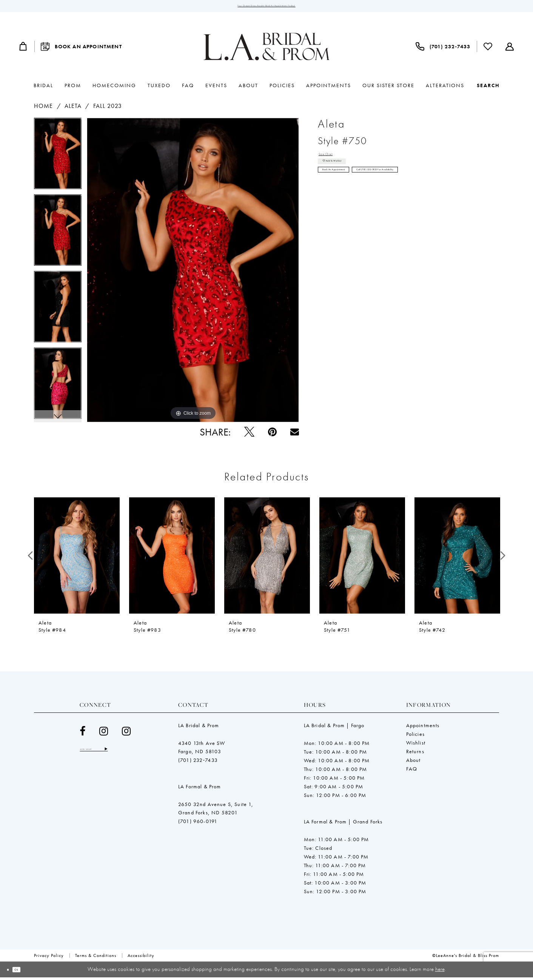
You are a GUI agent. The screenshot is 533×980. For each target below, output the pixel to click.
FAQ (412, 772)
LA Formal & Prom (200, 789)
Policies (415, 737)
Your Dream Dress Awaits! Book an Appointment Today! (267, 8)
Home (43, 109)
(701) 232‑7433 (198, 763)
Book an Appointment (349, 190)
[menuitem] (23, 49)
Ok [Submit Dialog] (27, 972)
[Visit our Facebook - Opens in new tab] (83, 734)
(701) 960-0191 (198, 824)
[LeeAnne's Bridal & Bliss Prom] (266, 49)
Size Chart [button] (333, 159)
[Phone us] (443, 49)
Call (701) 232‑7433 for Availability (435, 190)
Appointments (423, 728)
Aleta (73, 109)
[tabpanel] (58, 159)
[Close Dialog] (11, 972)
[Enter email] (108, 754)
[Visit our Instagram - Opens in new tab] (104, 734)
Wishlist (416, 746)
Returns (415, 754)
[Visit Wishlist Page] (488, 49)
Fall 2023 (108, 109)
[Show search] (488, 88)
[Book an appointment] (81, 49)
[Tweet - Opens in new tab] (249, 435)
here (440, 972)
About (414, 763)
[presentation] (77, 558)
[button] (23, 49)
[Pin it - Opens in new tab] (272, 435)
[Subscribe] (133, 754)
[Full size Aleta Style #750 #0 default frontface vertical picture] (193, 273)
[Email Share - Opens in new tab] (295, 435)
